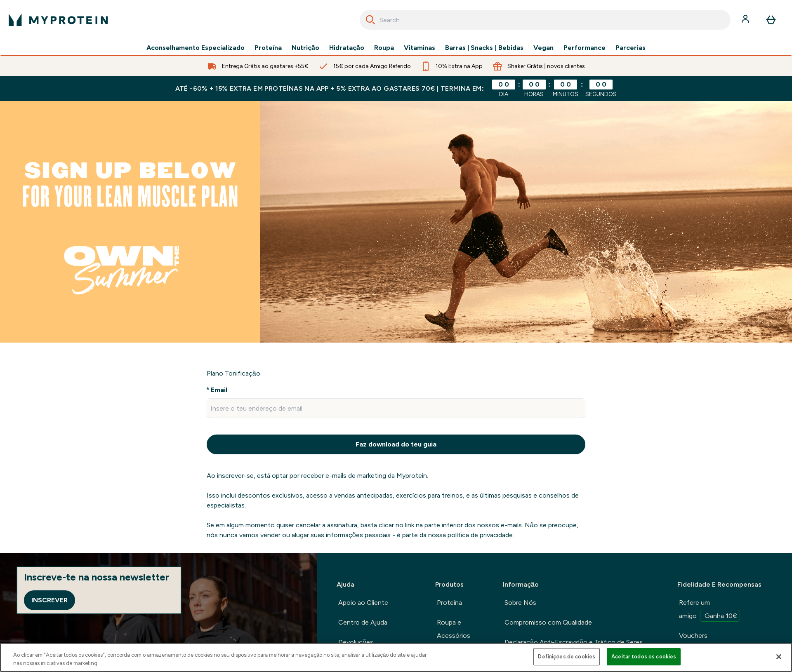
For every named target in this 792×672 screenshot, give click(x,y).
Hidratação (347, 48)
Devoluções (356, 642)
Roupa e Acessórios (454, 629)
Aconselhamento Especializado (196, 48)
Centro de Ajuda (363, 622)
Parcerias (631, 48)
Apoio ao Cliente (363, 603)
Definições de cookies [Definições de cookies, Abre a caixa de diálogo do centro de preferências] (567, 657)
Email (219, 390)
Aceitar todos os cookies (644, 657)
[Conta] (746, 20)
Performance (585, 48)
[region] (396, 657)
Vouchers (693, 636)
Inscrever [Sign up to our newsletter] (49, 600)
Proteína (268, 48)
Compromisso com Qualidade (548, 622)
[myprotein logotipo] (58, 20)
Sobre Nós (520, 603)
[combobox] (545, 20)
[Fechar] (779, 657)
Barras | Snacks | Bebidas (484, 48)
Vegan (543, 48)
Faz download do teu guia (396, 444)
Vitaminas (420, 48)
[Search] (370, 20)
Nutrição (305, 48)
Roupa (384, 48)
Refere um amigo (709, 610)
